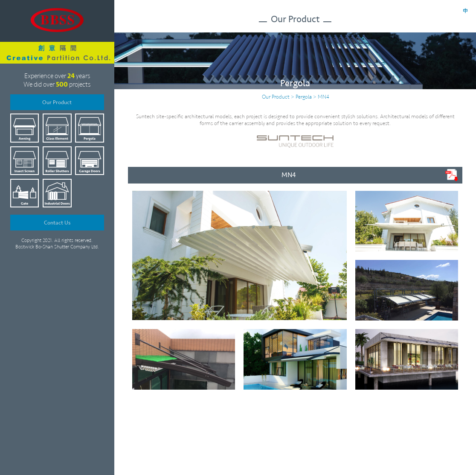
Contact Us (57, 223)
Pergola (304, 97)
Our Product (57, 102)
